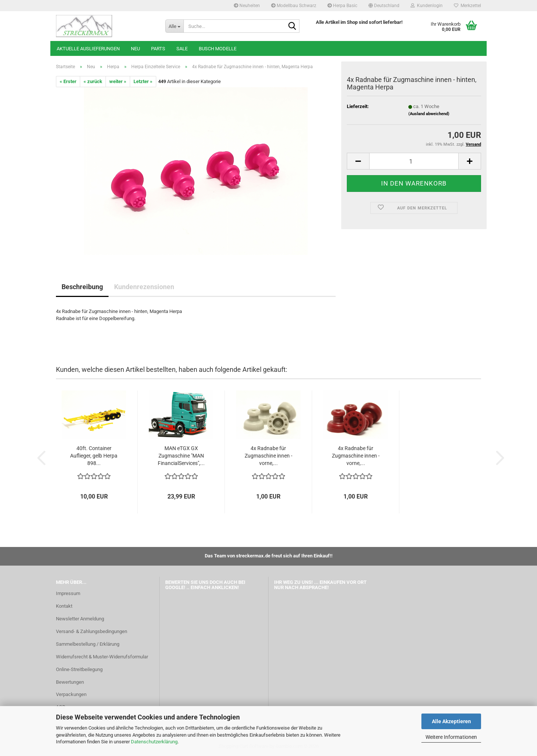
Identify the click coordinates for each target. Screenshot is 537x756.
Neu (135, 49)
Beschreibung (82, 287)
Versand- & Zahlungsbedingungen (92, 631)
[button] (384, 6)
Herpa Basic (342, 6)
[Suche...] (174, 26)
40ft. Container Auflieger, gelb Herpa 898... (94, 456)
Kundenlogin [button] (427, 6)
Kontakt (64, 606)
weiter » (118, 81)
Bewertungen (70, 682)
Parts (158, 49)
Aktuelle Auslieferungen (88, 49)
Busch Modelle (218, 49)
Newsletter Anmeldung (80, 619)
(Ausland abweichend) (429, 114)
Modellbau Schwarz (294, 6)
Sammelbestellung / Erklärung (88, 644)
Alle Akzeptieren (451, 721)
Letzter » (143, 81)
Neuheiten (247, 6)
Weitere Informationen (451, 737)
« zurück (93, 81)
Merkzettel (467, 6)
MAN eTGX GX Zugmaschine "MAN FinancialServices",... (181, 456)
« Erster (68, 81)
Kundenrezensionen (144, 287)
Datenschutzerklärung (154, 742)
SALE (182, 49)
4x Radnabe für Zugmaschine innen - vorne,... (268, 456)
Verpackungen (71, 694)
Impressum (68, 593)
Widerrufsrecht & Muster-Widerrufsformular (102, 657)
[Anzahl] (414, 161)
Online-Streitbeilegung (79, 669)
